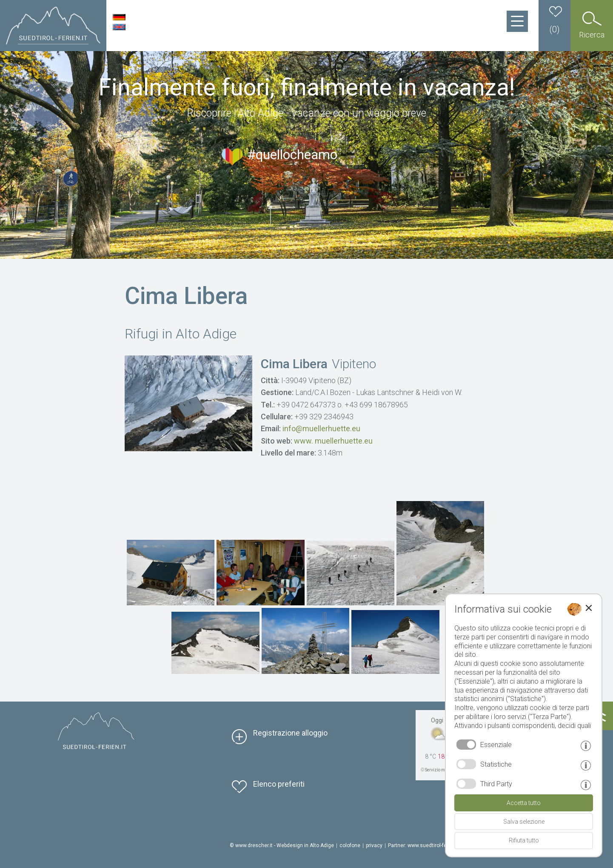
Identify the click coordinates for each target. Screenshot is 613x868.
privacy (374, 845)
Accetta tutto (524, 803)
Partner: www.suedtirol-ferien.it (424, 845)
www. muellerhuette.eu (333, 441)
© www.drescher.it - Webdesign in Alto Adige (282, 845)
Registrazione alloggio (290, 733)
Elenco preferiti (279, 784)
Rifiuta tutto (524, 840)
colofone (350, 845)
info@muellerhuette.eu (321, 428)
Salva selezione (524, 822)
